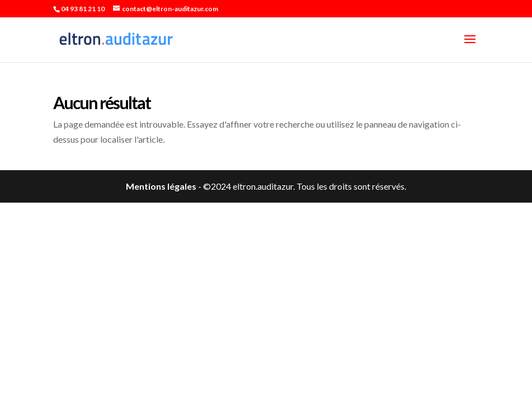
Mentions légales (161, 186)
